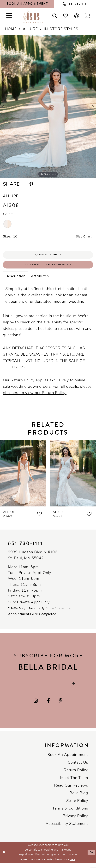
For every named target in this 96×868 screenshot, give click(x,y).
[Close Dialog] (5, 857)
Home (11, 29)
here (72, 865)
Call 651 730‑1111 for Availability (48, 268)
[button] (76, 16)
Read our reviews (71, 791)
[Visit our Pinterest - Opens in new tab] (61, 706)
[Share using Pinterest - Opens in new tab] (31, 184)
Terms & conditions (70, 814)
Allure (30, 29)
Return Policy (76, 775)
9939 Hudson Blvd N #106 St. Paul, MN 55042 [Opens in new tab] (33, 559)
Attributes (40, 280)
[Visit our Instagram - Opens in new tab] (36, 706)
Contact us (78, 768)
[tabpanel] (48, 107)
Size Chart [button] (82, 237)
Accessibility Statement (67, 829)
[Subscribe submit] (78, 688)
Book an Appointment (68, 760)
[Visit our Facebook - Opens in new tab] (48, 706)
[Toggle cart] (87, 16)
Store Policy (77, 806)
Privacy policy (75, 821)
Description (16, 280)
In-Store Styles (61, 29)
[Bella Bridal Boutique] (33, 16)
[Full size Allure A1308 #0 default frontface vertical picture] (48, 107)
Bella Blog (79, 798)
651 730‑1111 (25, 547)
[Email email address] (48, 688)
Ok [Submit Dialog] (91, 857)
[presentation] (23, 477)
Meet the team (74, 783)
